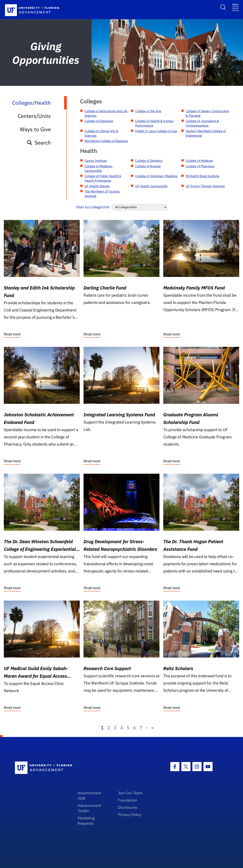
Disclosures (128, 807)
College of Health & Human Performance (154, 123)
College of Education (99, 121)
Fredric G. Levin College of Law (156, 131)
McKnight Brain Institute (202, 176)
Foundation (127, 800)
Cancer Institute (96, 161)
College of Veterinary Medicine (156, 176)
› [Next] (147, 728)
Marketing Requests (86, 821)
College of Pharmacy (200, 166)
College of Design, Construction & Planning (207, 113)
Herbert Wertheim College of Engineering (206, 133)
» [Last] (152, 728)
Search (39, 143)
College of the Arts (148, 111)
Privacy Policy (130, 815)
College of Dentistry (149, 161)
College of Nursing (148, 166)
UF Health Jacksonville (151, 186)
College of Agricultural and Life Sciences (106, 113)
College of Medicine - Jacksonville (99, 168)
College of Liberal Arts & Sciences (101, 133)
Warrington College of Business (106, 141)
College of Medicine (199, 161)
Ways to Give (35, 129)
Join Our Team (130, 793)
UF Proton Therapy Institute (205, 186)
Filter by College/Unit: (93, 207)
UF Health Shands (97, 186)
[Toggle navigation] (235, 7)
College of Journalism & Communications (202, 123)
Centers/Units (34, 116)
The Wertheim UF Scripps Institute (102, 194)
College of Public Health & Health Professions (103, 178)
